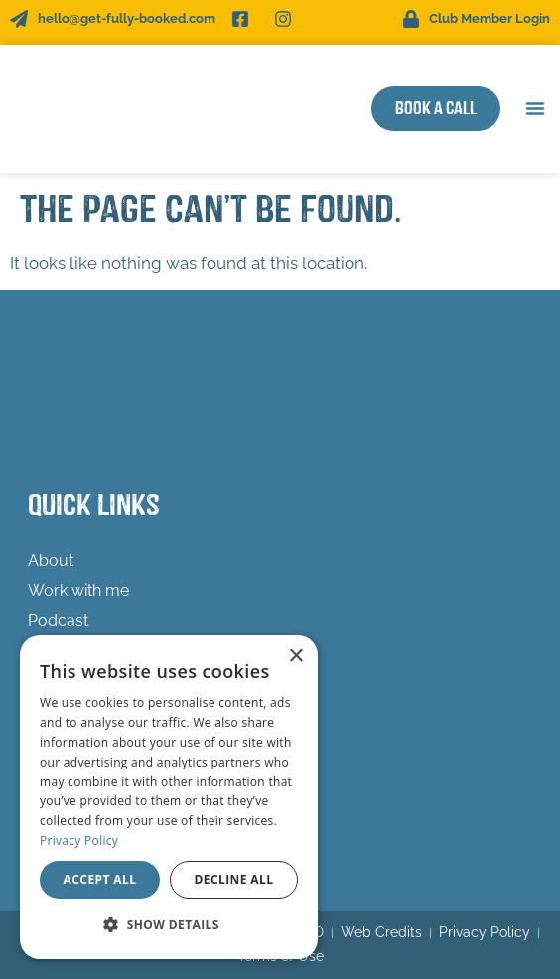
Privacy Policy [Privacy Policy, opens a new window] (79, 840)
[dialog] (169, 797)
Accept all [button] (100, 879)
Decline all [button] (234, 879)
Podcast (58, 620)
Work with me (83, 591)
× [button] (295, 657)
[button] (535, 108)
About (51, 560)
